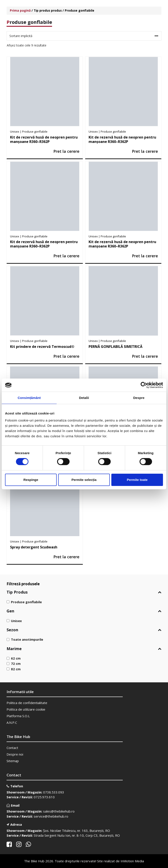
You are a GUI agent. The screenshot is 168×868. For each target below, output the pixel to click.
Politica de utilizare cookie (26, 709)
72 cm (16, 663)
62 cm (16, 658)
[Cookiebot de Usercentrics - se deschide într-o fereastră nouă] (144, 385)
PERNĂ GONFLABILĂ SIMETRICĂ (115, 347)
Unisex (16, 621)
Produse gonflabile (26, 602)
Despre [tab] (139, 398)
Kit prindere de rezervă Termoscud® (42, 347)
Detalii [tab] (84, 398)
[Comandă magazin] (84, 36)
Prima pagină (20, 10)
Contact (12, 748)
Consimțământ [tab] (29, 398)
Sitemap (13, 761)
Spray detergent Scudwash (34, 547)
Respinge (31, 480)
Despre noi (15, 754)
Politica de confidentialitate (27, 703)
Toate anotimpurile (27, 639)
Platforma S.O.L (18, 716)
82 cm (16, 669)
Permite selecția (84, 480)
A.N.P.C (12, 722)
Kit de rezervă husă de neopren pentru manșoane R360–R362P (44, 139)
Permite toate (137, 480)
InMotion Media (132, 861)
